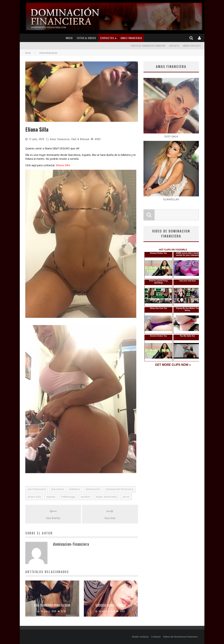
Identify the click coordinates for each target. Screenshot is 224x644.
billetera (75, 489)
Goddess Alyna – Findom (111, 605)
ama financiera (37, 489)
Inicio (69, 38)
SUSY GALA (171, 134)
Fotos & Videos (86, 38)
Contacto (174, 46)
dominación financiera (119, 489)
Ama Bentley (53, 518)
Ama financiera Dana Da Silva (52, 605)
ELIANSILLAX (171, 197)
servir (126, 497)
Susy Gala (110, 518)
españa (51, 497)
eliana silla (34, 497)
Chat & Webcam (80, 139)
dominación (93, 489)
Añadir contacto (192, 46)
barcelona (58, 489)
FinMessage (68, 497)
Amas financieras (131, 38)
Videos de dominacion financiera (148, 46)
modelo (86, 497)
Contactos (107, 38)
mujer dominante (106, 497)
